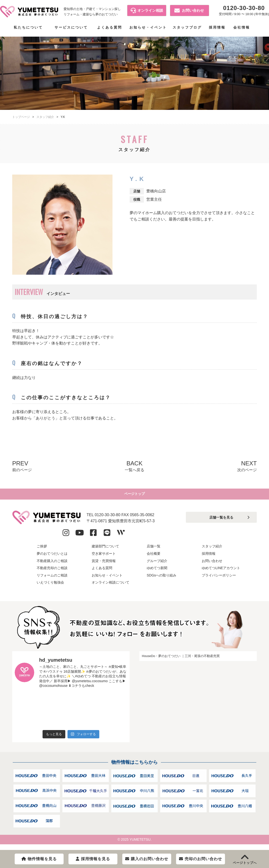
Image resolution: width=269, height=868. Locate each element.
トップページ (21, 117)
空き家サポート (104, 558)
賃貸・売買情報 (104, 565)
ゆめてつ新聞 (157, 573)
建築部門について (105, 551)
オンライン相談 (147, 10)
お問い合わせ (189, 10)
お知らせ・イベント (148, 27)
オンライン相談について (111, 587)
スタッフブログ (187, 27)
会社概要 (154, 558)
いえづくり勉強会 (50, 587)
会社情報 (242, 27)
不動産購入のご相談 (52, 565)
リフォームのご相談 (52, 580)
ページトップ (134, 496)
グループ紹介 (157, 565)
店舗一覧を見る (221, 522)
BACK (134, 466)
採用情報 (217, 27)
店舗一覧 (154, 551)
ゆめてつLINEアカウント (221, 573)
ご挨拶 (42, 551)
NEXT (247, 466)
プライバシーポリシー (219, 580)
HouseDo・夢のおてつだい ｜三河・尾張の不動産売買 (181, 661)
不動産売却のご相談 (52, 573)
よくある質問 (110, 27)
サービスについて (71, 27)
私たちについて (28, 27)
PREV (22, 466)
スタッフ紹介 (45, 117)
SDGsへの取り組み (162, 580)
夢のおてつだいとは (52, 558)
